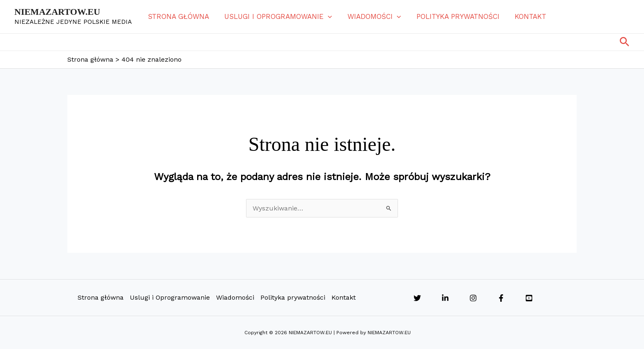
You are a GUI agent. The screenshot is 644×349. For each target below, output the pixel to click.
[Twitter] (417, 298)
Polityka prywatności (453, 16)
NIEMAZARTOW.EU (57, 12)
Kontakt (524, 16)
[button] (326, 16)
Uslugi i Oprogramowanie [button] (276, 16)
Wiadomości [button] (370, 16)
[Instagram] (473, 298)
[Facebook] (501, 298)
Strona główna (178, 16)
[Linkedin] (445, 298)
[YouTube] (529, 298)
